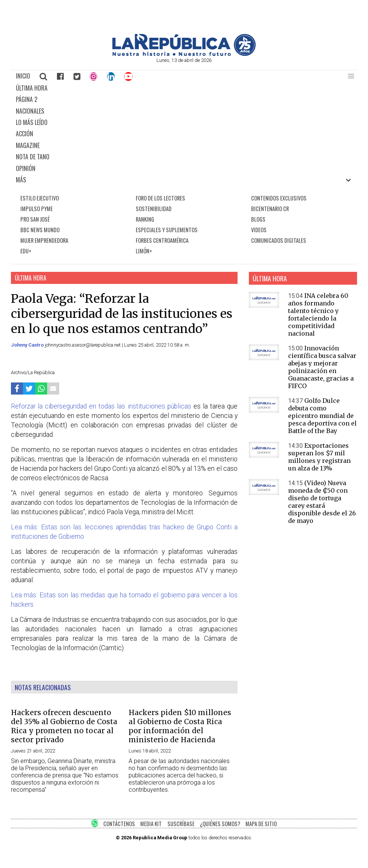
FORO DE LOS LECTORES (160, 198)
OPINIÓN (26, 168)
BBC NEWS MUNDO (40, 230)
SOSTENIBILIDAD (154, 209)
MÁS (21, 180)
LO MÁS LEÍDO (32, 122)
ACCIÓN (25, 134)
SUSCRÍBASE (181, 824)
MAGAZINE (28, 145)
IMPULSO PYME (37, 209)
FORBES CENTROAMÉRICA (162, 240)
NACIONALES (30, 111)
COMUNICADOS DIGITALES (279, 240)
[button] (351, 76)
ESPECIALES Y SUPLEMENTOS (167, 230)
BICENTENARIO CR (270, 209)
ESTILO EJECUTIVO (40, 198)
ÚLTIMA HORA (32, 88)
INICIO (23, 76)
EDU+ (26, 251)
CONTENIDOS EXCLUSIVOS (279, 198)
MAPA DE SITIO (261, 824)
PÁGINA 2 (27, 99)
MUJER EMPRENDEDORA (44, 240)
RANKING (145, 219)
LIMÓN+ (144, 251)
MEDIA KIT (151, 824)
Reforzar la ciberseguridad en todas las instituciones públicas (101, 406)
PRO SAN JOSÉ (35, 219)
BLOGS (258, 219)
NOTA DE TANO (33, 157)
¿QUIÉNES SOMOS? (220, 824)
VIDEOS (259, 230)
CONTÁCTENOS (119, 824)
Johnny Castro (28, 345)
